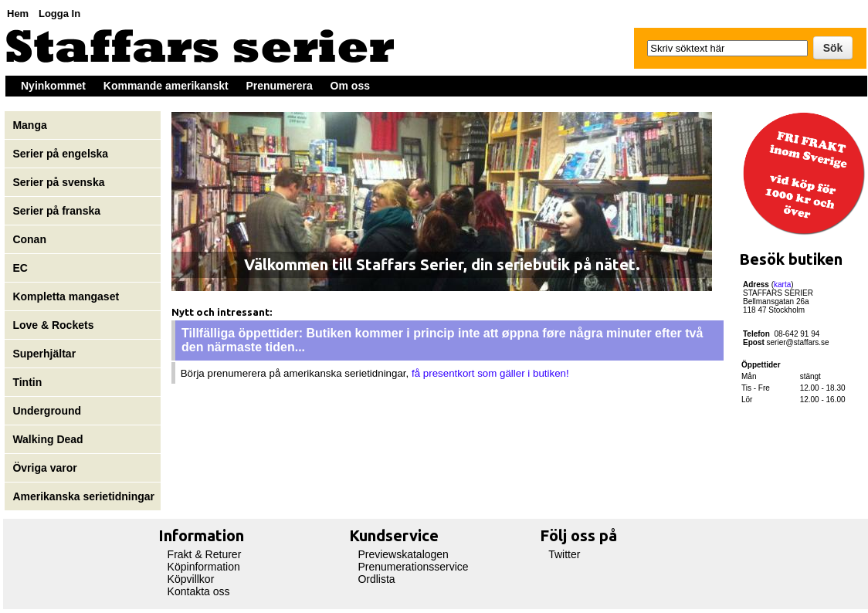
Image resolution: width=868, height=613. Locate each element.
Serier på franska (56, 211)
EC (20, 268)
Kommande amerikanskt (166, 86)
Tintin (27, 382)
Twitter (564, 554)
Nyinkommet (53, 86)
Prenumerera (279, 86)
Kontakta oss (199, 591)
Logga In (59, 14)
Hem (18, 14)
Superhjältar (46, 354)
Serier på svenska (60, 182)
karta (782, 284)
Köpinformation (204, 567)
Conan (29, 239)
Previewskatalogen (403, 554)
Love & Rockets (53, 325)
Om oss (350, 86)
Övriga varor (44, 468)
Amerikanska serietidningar (83, 496)
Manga (31, 125)
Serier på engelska (62, 154)
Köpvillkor (191, 579)
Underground (47, 411)
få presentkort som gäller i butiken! (490, 373)
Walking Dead (47, 439)
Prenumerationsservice (413, 567)
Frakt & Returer (205, 554)
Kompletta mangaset (66, 296)
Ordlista (376, 579)
